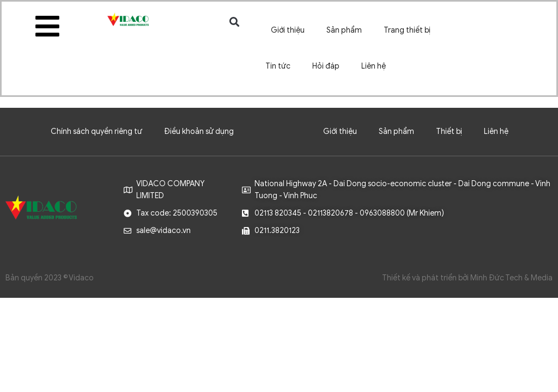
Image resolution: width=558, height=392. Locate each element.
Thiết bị (449, 131)
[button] (235, 22)
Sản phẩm (344, 30)
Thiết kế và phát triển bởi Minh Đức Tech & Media (467, 278)
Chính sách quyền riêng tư (96, 131)
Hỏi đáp (326, 66)
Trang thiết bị (407, 30)
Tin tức (278, 66)
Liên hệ (374, 66)
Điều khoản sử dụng (199, 131)
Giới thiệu (288, 30)
